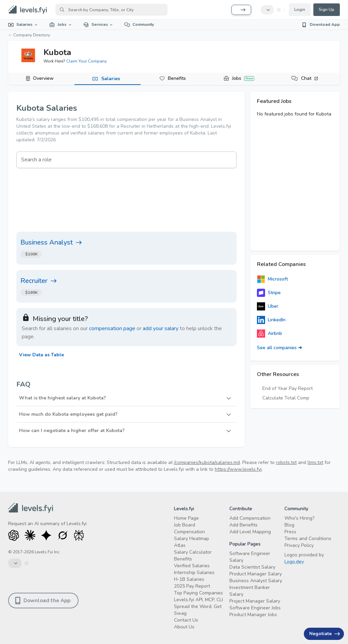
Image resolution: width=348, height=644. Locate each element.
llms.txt (315, 462)
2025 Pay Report (192, 586)
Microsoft (272, 279)
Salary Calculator (193, 552)
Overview (43, 78)
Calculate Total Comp (286, 398)
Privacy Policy (299, 545)
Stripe (269, 293)
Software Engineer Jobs (255, 608)
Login (300, 10)
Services (99, 24)
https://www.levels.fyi (238, 469)
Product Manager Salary (256, 574)
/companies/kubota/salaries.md (207, 462)
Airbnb (269, 334)
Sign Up (327, 10)
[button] (126, 398)
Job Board (185, 525)
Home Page (186, 518)
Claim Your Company (86, 61)
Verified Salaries (192, 566)
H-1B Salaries (189, 579)
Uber (268, 306)
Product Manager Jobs (253, 615)
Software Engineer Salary (250, 557)
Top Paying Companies (198, 593)
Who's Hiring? (299, 518)
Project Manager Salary (255, 601)
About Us (184, 627)
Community (139, 24)
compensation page (112, 328)
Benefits (177, 78)
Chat (310, 78)
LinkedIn (271, 320)
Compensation (189, 532)
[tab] (41, 79)
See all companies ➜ (280, 348)
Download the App (43, 601)
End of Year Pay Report (288, 388)
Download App (321, 24)
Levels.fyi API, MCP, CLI (198, 600)
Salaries (23, 24)
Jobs (61, 24)
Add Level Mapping (250, 532)
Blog (289, 525)
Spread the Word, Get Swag (198, 610)
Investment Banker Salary (250, 591)
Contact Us (186, 620)
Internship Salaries (194, 573)
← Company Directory (29, 35)
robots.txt (286, 462)
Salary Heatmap (192, 539)
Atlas (180, 545)
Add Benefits (243, 525)
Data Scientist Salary (252, 567)
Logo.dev (294, 562)
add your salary (161, 328)
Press (290, 532)
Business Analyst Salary (256, 581)
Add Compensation (250, 518)
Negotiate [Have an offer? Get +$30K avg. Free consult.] (325, 634)
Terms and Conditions (308, 539)
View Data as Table (41, 355)
